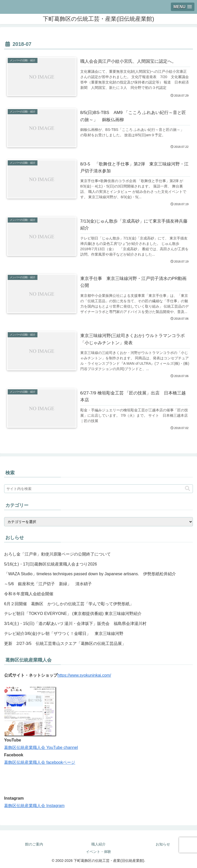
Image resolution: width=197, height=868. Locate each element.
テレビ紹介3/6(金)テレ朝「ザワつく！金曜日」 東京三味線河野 (64, 634)
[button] (188, 489)
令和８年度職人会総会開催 (29, 594)
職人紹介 (98, 844)
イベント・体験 (98, 852)
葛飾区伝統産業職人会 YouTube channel (41, 747)
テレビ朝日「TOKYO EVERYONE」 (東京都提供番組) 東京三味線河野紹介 (73, 614)
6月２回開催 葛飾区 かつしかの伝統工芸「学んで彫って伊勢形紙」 (69, 604)
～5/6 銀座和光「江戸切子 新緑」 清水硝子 (48, 584)
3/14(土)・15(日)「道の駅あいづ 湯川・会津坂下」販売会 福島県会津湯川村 (75, 624)
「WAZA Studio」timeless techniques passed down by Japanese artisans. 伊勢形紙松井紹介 (90, 574)
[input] (98, 489)
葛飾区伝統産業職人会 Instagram (34, 806)
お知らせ (163, 844)
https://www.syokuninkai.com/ (84, 675)
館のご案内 (34, 844)
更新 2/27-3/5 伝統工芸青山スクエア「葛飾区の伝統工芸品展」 (65, 644)
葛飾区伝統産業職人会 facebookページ (40, 762)
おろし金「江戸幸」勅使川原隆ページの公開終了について (57, 554)
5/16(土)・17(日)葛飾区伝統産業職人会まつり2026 (51, 564)
